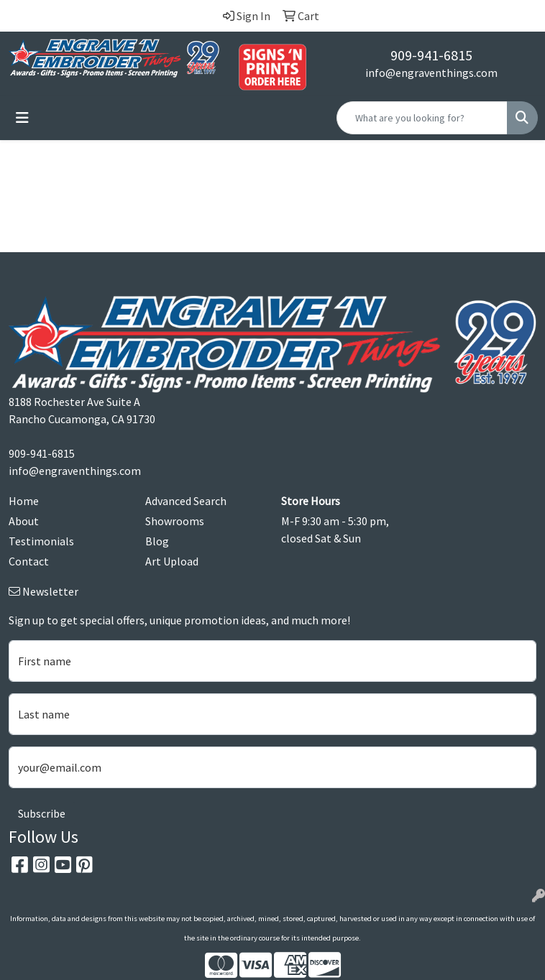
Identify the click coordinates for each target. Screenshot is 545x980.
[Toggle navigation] (22, 118)
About (24, 521)
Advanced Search (186, 501)
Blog (157, 541)
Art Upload (172, 561)
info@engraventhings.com (431, 73)
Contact (29, 561)
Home (24, 501)
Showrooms (175, 521)
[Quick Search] (422, 118)
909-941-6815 (431, 55)
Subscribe (42, 813)
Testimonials (41, 541)
